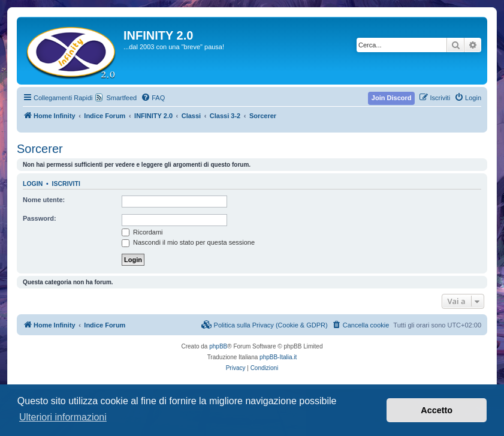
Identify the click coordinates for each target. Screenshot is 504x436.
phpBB (218, 346)
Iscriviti (66, 184)
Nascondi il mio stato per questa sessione (188, 242)
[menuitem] (153, 98)
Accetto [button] (437, 410)
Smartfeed (121, 98)
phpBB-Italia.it (278, 357)
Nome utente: (44, 200)
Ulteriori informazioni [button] (63, 417)
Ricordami (142, 232)
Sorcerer (40, 149)
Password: (40, 218)
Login (33, 184)
